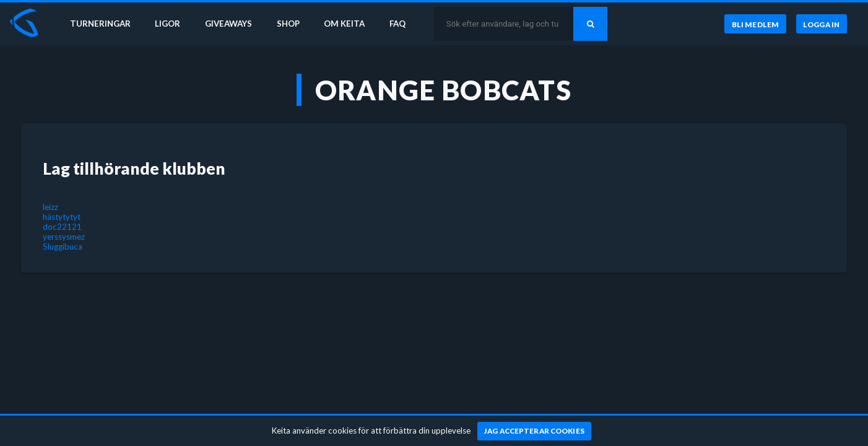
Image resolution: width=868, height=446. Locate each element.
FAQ (397, 24)
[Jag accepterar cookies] (535, 431)
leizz (50, 207)
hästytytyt (62, 217)
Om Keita (344, 24)
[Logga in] (822, 24)
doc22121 (62, 227)
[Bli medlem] (755, 24)
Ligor (167, 24)
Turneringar (100, 24)
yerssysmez (64, 237)
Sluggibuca (63, 247)
